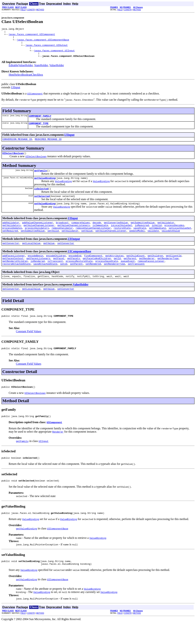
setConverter (66, 257)
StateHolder (41, 71)
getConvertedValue (116, 234)
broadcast (62, 234)
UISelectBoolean (13, 161)
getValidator (166, 234)
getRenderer (147, 273)
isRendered (38, 276)
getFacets (74, 273)
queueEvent (128, 276)
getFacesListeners (38, 273)
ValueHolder (57, 71)
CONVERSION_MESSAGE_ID (17, 147)
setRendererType (114, 279)
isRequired (142, 237)
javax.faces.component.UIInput (54, 55)
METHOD (40, 10)
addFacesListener (14, 270)
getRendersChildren (15, 276)
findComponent (93, 270)
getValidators (11, 237)
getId (117, 273)
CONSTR (31, 10)
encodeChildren (56, 270)
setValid (53, 244)
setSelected (42, 206)
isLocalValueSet (121, 237)
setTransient (136, 279)
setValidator (70, 244)
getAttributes (114, 270)
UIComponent (54, 441)
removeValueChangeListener (93, 240)
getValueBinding (45, 187)
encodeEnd (75, 270)
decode (97, 234)
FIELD (23, 10)
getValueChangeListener (39, 237)
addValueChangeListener (38, 234)
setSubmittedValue (33, 244)
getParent (130, 273)
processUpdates (12, 240)
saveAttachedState (45, 279)
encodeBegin (35, 270)
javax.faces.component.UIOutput (47, 49)
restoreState (122, 240)
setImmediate (157, 240)
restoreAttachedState (16, 279)
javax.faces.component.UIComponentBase (43, 42)
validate (153, 244)
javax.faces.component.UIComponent (32, 36)
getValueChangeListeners (73, 237)
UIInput (16, 93)
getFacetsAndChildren (97, 273)
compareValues (80, 234)
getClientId (174, 270)
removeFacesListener (151, 276)
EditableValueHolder (21, 71)
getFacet (59, 273)
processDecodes (174, 237)
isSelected (41, 198)
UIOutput (74, 252)
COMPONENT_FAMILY (40, 122)
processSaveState (107, 276)
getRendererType (168, 273)
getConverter (11, 257)
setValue (87, 244)
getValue (49, 257)
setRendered (93, 279)
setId (64, 279)
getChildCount (136, 270)
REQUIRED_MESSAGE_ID (48, 147)
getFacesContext (13, 273)
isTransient (55, 276)
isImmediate (100, 237)
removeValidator (62, 240)
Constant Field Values (29, 349)
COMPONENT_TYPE (39, 130)
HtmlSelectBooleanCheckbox (26, 81)
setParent (76, 279)
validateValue (171, 244)
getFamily (40, 179)
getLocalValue (31, 257)
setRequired (10, 244)
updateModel (137, 244)
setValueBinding (45, 214)
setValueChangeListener (111, 244)
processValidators (37, 240)
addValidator (11, 234)
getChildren (155, 270)
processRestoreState (79, 276)
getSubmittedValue (143, 234)
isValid (157, 237)
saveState (140, 240)
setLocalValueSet (180, 240)
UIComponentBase (79, 265)
